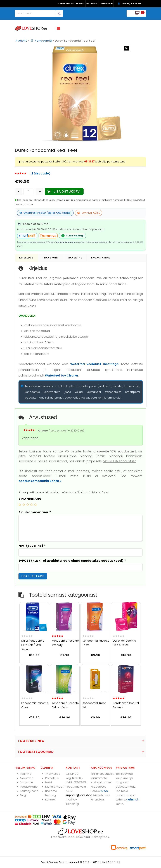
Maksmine (27, 778)
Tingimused (53, 774)
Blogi (23, 795)
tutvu (104, 791)
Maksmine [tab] (75, 258)
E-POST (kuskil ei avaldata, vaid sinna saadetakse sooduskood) (72, 561)
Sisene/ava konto (132, 4)
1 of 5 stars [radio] (20, 505)
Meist (49, 782)
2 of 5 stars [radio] (24, 505)
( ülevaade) (40, 173)
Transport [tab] (51, 258)
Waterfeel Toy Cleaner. (62, 376)
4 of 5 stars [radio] (31, 505)
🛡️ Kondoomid (41, 41)
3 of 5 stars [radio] (28, 505)
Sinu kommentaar (35, 512)
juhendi (133, 799)
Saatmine (27, 782)
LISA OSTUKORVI (67, 191)
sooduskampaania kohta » (40, 481)
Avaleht (21, 41)
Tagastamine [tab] (100, 258)
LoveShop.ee (110, 862)
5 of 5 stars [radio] (35, 505)
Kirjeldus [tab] (26, 258)
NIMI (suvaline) (32, 546)
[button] (127, 48)
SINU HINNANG (30, 499)
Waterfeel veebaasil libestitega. (95, 364)
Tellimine (26, 774)
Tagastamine (29, 787)
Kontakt (50, 799)
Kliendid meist (54, 787)
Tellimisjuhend (29, 791)
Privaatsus (52, 778)
